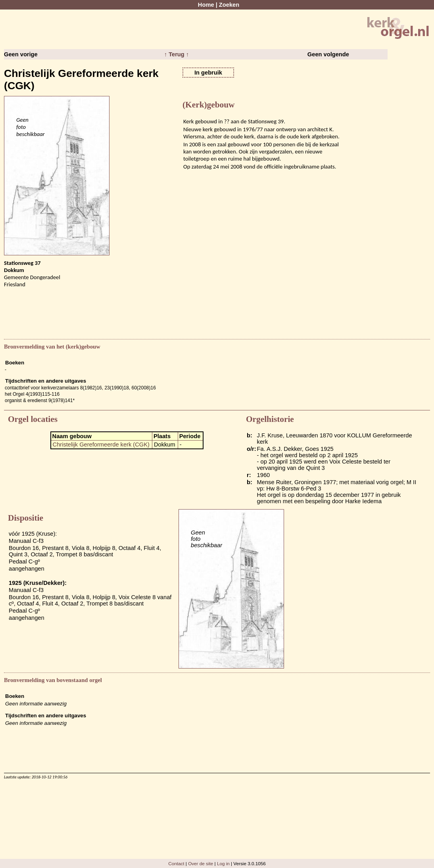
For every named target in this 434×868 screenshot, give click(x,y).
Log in (223, 863)
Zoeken (229, 5)
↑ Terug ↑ (177, 54)
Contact (176, 863)
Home (206, 5)
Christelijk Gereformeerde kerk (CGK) (101, 445)
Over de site (201, 863)
